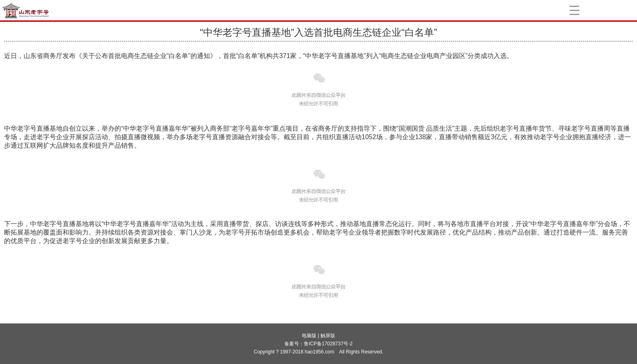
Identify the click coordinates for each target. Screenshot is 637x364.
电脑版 (309, 336)
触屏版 (328, 336)
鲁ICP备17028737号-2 (328, 344)
